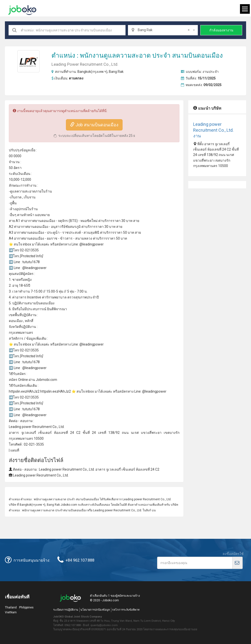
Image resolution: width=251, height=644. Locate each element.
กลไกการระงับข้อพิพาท (126, 610)
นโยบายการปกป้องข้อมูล (95, 610)
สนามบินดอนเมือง (197, 55)
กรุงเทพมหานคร (21, 333)
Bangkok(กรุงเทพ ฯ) (92, 72)
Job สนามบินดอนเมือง (94, 125)
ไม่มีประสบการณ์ (33, 309)
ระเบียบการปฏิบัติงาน (66, 610)
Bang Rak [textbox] (164, 30)
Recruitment (42, 427)
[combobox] (163, 30)
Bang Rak (116, 72)
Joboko (22, 10)
